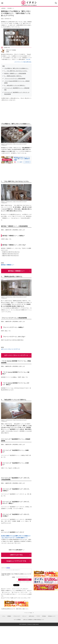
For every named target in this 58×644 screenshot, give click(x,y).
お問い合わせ (31, 616)
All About (44, 616)
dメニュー (25, 616)
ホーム (4, 616)
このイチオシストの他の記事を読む (23, 62)
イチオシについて (17, 616)
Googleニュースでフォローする (16, 561)
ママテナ (38, 616)
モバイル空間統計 (17, 620)
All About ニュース (52, 616)
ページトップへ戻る (29, 613)
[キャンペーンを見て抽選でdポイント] (46, 576)
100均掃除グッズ (11, 8)
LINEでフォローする (16, 555)
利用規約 (9, 616)
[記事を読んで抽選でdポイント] (46, 587)
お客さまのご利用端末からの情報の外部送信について (34, 620)
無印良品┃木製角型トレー (8, 265)
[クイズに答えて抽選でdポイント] (46, 581)
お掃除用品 (3, 8)
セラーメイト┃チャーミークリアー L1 (10, 349)
